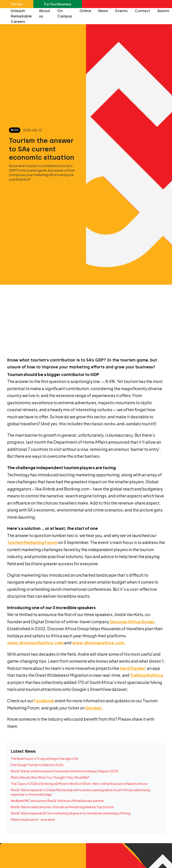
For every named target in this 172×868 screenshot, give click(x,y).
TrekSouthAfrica (147, 675)
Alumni (163, 11)
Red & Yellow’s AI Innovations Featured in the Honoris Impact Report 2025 (64, 771)
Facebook (44, 701)
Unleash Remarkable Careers (21, 16)
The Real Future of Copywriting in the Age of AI (44, 758)
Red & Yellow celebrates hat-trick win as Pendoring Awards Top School (62, 807)
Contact (142, 11)
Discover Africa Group (132, 622)
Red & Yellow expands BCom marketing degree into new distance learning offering (71, 813)
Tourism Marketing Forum (32, 542)
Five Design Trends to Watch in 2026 (37, 765)
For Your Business (58, 4)
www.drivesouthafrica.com (35, 643)
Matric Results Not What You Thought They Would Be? (50, 777)
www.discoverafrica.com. (99, 643)
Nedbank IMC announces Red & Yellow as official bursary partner (57, 801)
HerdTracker (132, 668)
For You (17, 4)
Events (121, 11)
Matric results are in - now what (33, 819)
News (103, 11)
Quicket (94, 708)
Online (85, 11)
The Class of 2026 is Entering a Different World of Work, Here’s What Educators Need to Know (79, 784)
